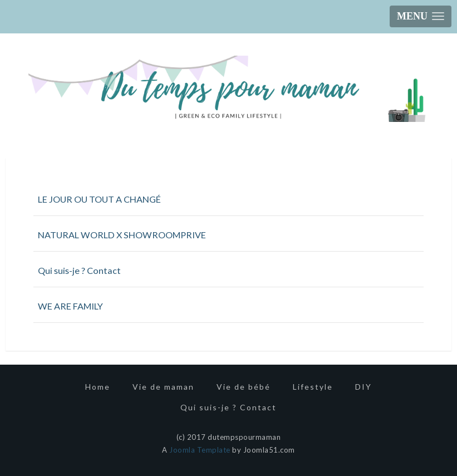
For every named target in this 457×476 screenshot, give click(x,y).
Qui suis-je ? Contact (79, 270)
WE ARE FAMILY (70, 306)
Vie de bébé (244, 387)
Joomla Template (200, 450)
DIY (363, 387)
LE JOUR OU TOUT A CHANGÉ (99, 199)
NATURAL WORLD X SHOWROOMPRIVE (122, 235)
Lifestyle (313, 387)
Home (98, 387)
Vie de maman (163, 387)
